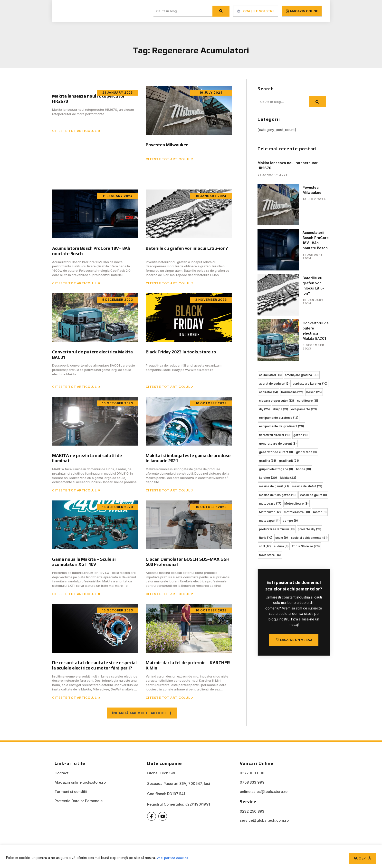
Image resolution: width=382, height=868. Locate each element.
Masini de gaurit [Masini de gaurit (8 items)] (313, 407)
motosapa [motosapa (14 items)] (269, 433)
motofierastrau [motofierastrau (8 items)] (297, 424)
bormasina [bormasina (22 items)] (292, 306)
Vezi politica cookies (173, 857)
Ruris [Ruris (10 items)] (266, 449)
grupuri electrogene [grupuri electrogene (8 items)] (276, 382)
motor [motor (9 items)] (320, 424)
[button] (142, 718)
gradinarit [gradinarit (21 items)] (289, 374)
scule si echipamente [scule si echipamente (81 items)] (309, 449)
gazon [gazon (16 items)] (301, 348)
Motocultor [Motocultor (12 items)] (270, 424)
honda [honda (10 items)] (304, 382)
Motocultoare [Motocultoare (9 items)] (296, 416)
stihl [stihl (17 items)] (265, 458)
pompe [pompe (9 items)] (290, 433)
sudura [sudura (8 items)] (281, 458)
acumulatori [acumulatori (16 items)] (270, 290)
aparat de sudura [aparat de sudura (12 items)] (274, 298)
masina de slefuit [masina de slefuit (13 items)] (307, 399)
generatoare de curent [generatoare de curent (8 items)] (278, 357)
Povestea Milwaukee (297, 187)
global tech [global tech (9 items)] (306, 365)
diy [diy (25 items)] (264, 323)
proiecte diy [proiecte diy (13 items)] (310, 441)
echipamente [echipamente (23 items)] (304, 323)
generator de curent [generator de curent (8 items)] (276, 365)
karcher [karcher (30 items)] (268, 391)
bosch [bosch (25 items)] (314, 306)
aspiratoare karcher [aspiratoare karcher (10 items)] (310, 298)
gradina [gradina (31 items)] (267, 374)
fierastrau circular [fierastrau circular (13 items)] (275, 348)
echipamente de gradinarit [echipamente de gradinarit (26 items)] (282, 340)
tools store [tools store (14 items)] (270, 466)
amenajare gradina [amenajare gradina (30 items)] (302, 290)
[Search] (221, 11)
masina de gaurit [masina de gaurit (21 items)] (274, 399)
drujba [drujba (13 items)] (281, 323)
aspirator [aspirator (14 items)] (269, 306)
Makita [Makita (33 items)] (288, 391)
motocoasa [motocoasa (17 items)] (270, 416)
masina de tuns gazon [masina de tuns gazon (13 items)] (278, 407)
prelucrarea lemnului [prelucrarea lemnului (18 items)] (277, 441)
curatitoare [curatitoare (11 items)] (308, 315)
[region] (191, 856)
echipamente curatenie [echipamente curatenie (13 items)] (279, 332)
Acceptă (361, 857)
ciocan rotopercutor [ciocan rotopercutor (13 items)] (277, 315)
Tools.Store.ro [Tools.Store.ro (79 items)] (306, 458)
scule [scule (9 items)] (282, 449)
